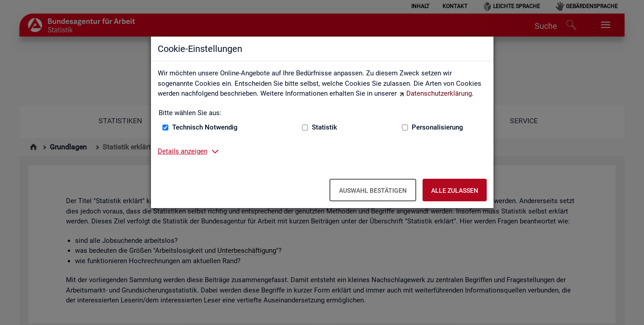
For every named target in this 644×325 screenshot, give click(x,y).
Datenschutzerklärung (439, 93)
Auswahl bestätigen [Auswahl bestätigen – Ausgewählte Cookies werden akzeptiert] (373, 190)
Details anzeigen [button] (183, 151)
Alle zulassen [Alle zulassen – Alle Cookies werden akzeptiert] (455, 190)
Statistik (324, 127)
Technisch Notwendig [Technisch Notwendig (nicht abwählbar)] (205, 127)
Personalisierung (437, 127)
